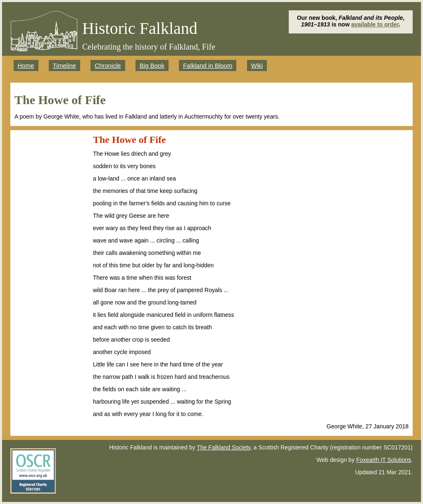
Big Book (152, 65)
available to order (375, 24)
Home (26, 65)
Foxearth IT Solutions (384, 460)
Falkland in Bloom (208, 65)
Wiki (257, 65)
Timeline (64, 65)
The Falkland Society (223, 447)
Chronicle (108, 65)
